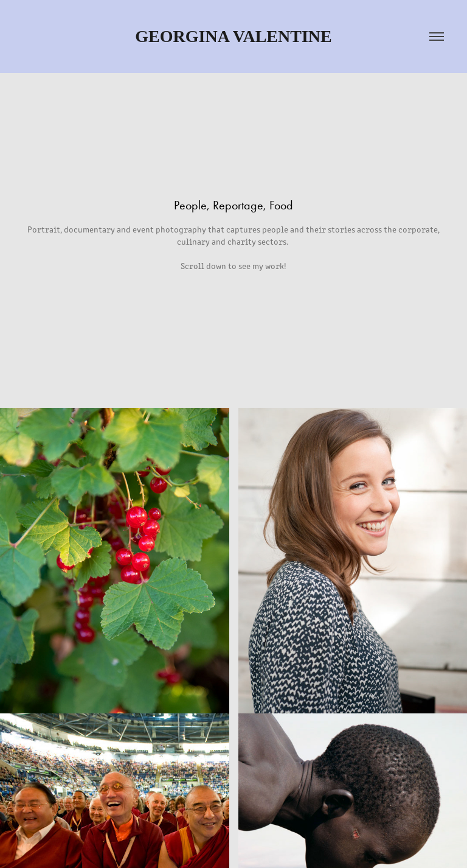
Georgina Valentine (233, 36)
